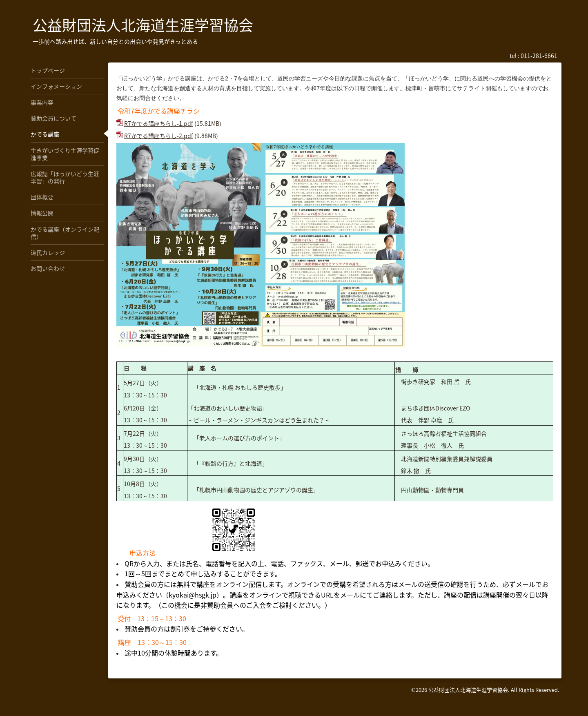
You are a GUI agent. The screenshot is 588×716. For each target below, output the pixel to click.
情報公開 (42, 213)
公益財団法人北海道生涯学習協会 (143, 25)
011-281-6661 (539, 56)
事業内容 (42, 102)
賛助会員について (53, 118)
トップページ (48, 70)
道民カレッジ (48, 252)
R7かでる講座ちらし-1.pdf (159, 123)
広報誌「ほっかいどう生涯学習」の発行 (65, 177)
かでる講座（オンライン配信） (65, 233)
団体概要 (42, 197)
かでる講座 (45, 134)
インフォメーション (56, 86)
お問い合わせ (48, 268)
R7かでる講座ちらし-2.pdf (159, 136)
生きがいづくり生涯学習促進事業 (65, 154)
